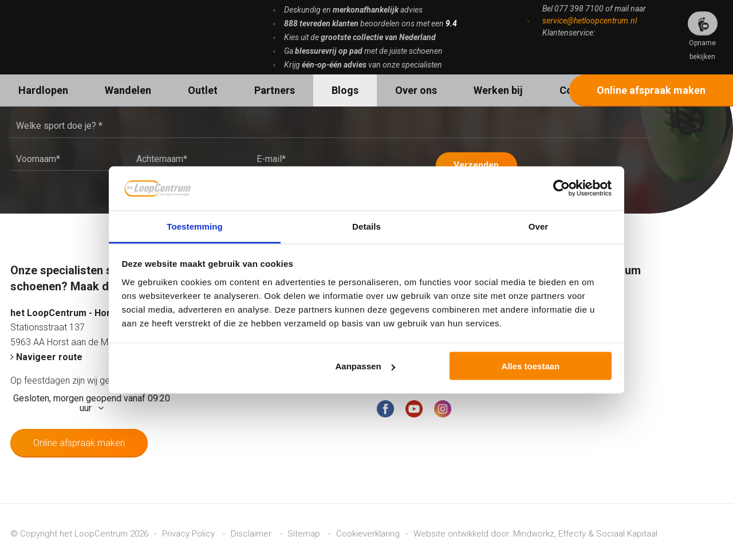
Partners (275, 90)
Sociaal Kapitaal (627, 530)
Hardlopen (43, 90)
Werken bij (498, 90)
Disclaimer (252, 530)
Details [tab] (366, 226)
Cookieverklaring (368, 530)
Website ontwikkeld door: (463, 530)
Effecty (572, 530)
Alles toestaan (531, 366)
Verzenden (482, 161)
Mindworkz (534, 530)
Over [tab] (539, 226)
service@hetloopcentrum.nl (590, 21)
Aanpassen (365, 366)
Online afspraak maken (651, 90)
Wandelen (128, 90)
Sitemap (305, 530)
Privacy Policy (190, 530)
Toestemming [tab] (195, 226)
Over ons (416, 90)
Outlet (203, 90)
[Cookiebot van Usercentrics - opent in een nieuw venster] (561, 188)
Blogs (345, 90)
